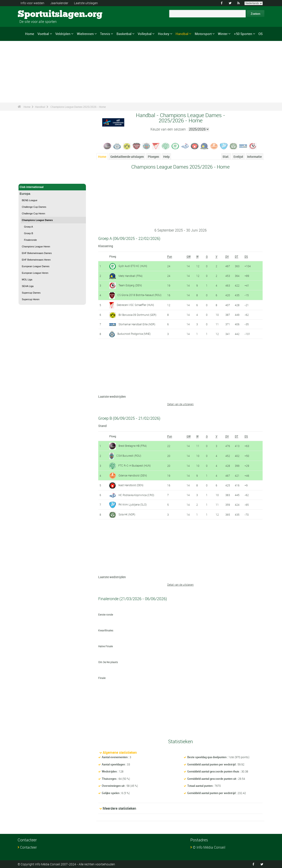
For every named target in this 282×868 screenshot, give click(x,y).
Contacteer (28, 847)
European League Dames (36, 266)
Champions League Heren (36, 246)
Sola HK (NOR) (127, 514)
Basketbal (124, 34)
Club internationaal (52, 187)
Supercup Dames (31, 293)
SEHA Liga (28, 286)
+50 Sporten (243, 34)
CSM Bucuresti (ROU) (129, 456)
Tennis (105, 34)
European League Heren (35, 273)
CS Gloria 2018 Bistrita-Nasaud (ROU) (139, 295)
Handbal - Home (30, 178)
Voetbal (43, 34)
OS (261, 34)
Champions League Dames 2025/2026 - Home (78, 107)
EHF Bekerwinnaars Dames (37, 253)
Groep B (29, 233)
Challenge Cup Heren (33, 213)
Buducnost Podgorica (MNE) (134, 334)
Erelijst (238, 157)
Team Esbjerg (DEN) (130, 285)
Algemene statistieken (120, 752)
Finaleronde (30, 240)
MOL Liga (27, 280)
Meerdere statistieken (119, 808)
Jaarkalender (59, 3)
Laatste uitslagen (86, 3)
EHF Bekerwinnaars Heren (36, 260)
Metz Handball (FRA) (131, 276)
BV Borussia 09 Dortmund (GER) (137, 315)
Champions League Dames (37, 220)
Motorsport (203, 34)
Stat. (226, 157)
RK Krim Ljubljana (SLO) (133, 504)
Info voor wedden (32, 3)
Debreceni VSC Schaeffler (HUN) (135, 305)
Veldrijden (63, 34)
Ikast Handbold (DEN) (131, 485)
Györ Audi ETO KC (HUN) (133, 266)
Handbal (182, 34)
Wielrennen (85, 34)
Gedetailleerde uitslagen (127, 157)
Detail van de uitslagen (180, 404)
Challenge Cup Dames (34, 207)
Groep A (28, 227)
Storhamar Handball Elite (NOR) (137, 324)
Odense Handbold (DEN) (133, 475)
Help (166, 157)
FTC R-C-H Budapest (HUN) (135, 465)
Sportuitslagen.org (34, 14)
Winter (223, 34)
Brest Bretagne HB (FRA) (133, 446)
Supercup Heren (31, 299)
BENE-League (30, 200)
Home (30, 34)
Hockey (164, 34)
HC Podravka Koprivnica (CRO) (136, 495)
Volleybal (145, 34)
